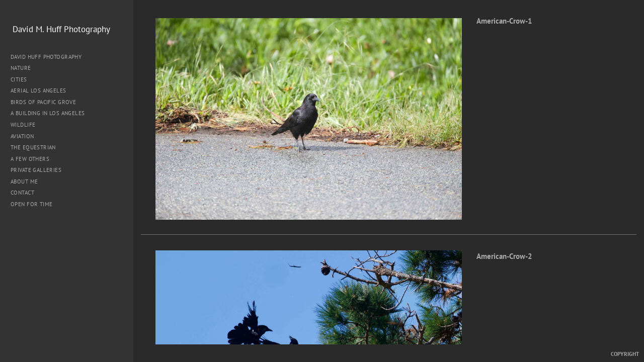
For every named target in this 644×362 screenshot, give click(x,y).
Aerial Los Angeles (38, 90)
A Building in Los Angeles (48, 113)
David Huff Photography (46, 57)
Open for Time (31, 204)
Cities (22, 79)
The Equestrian (33, 147)
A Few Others (30, 159)
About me (24, 182)
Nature (24, 68)
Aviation (22, 136)
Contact (22, 193)
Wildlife (23, 125)
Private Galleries (36, 170)
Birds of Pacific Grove (43, 102)
